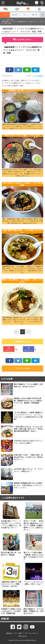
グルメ (25, 15)
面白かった (9, 349)
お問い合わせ (23, 636)
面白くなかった (29, 349)
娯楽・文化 (35, 15)
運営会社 (9, 633)
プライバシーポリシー (32, 633)
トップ (5, 15)
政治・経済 (15, 15)
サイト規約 (18, 633)
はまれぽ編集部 (38, 76)
